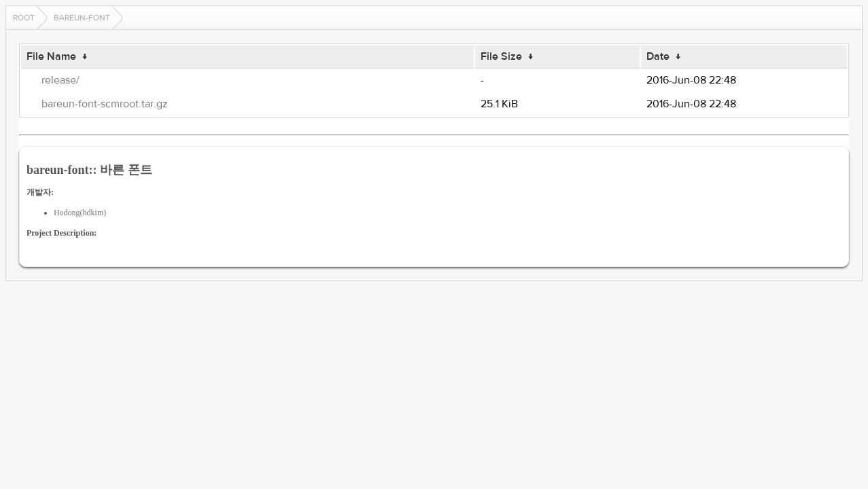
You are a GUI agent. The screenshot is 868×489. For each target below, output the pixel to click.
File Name (51, 56)
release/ (60, 80)
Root (24, 18)
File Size (501, 56)
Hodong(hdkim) (80, 213)
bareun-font (82, 18)
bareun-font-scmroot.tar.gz (105, 104)
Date (658, 56)
